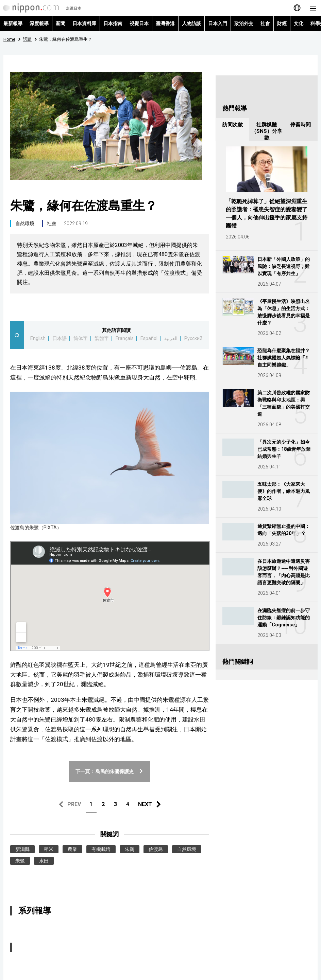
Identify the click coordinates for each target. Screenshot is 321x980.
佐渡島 (156, 849)
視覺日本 (139, 23)
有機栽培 (101, 849)
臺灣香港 (165, 23)
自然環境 (25, 224)
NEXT (145, 804)
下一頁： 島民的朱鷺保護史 (109, 771)
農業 (72, 849)
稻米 (49, 849)
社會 (265, 23)
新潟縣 (22, 849)
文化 (299, 23)
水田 (44, 861)
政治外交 (244, 23)
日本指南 (113, 23)
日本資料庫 (84, 23)
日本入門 (218, 23)
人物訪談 (191, 23)
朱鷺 (20, 861)
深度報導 (39, 23)
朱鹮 (130, 849)
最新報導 (13, 23)
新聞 (61, 23)
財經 (282, 23)
